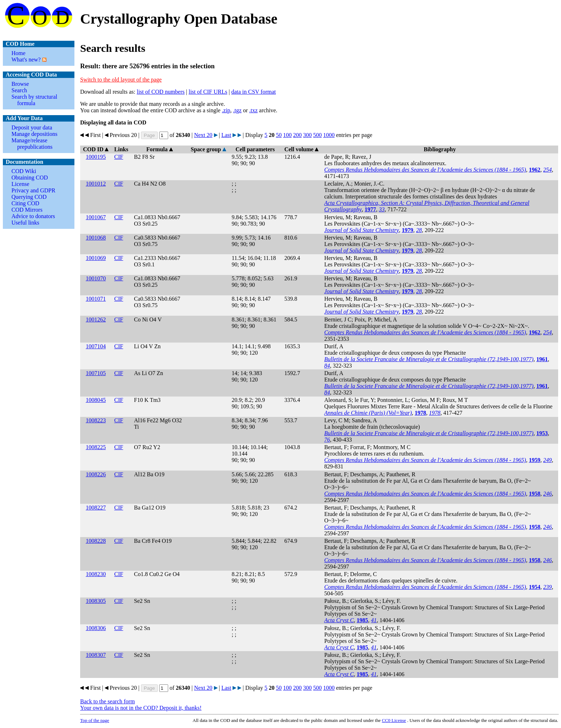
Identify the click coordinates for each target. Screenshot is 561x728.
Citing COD (25, 203)
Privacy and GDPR (33, 190)
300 (307, 135)
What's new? (26, 60)
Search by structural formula (34, 100)
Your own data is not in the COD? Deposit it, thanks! (141, 708)
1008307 (96, 655)
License (20, 184)
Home (18, 53)
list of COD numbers (161, 92)
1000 (329, 135)
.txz (253, 110)
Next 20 (203, 135)
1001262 (96, 319)
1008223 (96, 420)
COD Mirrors (27, 210)
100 (287, 135)
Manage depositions (34, 134)
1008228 (96, 541)
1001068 (96, 238)
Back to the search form (108, 701)
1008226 (96, 474)
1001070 (96, 278)
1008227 (96, 508)
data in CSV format (253, 92)
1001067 (96, 217)
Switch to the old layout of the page (121, 80)
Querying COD (29, 197)
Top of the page (95, 720)
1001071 (96, 299)
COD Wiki (24, 171)
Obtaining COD (30, 178)
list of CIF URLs (208, 92)
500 (317, 135)
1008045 (96, 400)
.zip (226, 110)
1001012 (96, 184)
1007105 (96, 373)
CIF (119, 157)
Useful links (25, 223)
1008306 (96, 628)
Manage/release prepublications (32, 144)
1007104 (96, 346)
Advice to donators (33, 216)
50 (279, 135)
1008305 (96, 601)
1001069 (96, 258)
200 (297, 135)
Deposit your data (32, 127)
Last (226, 135)
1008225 (96, 447)
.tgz (238, 110)
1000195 (96, 157)
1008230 (96, 574)
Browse (20, 84)
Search (19, 90)
